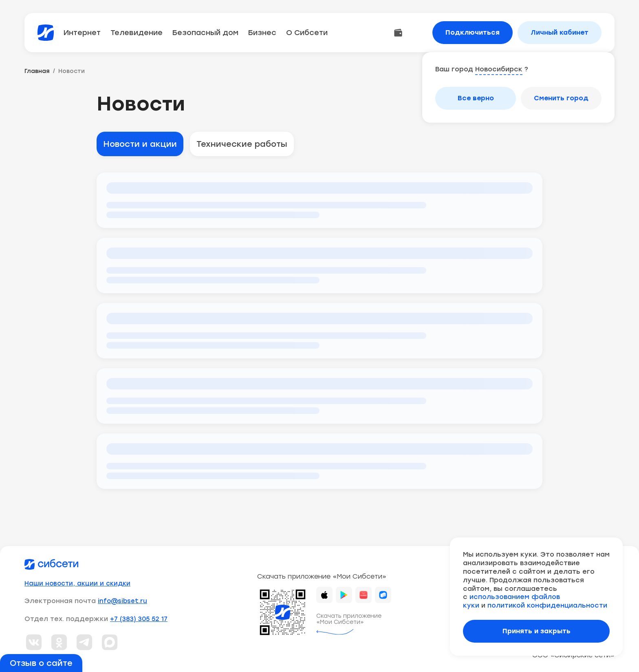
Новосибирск (499, 69)
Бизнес (262, 33)
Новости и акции (140, 144)
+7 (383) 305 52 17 (139, 619)
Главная (37, 71)
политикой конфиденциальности (547, 605)
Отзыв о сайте (41, 663)
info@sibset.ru (122, 601)
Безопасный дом (205, 33)
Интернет (82, 33)
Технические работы (242, 144)
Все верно (476, 98)
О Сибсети (307, 33)
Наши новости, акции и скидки (77, 584)
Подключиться (473, 32)
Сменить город (561, 98)
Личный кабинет (560, 32)
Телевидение (137, 33)
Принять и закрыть (537, 631)
